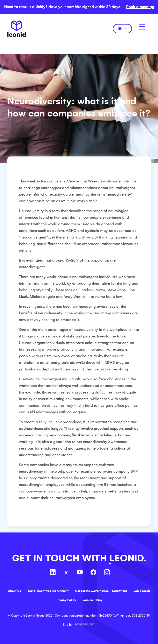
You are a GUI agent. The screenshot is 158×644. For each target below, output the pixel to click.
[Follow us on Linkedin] (53, 573)
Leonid (17, 29)
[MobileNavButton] (142, 27)
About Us (15, 591)
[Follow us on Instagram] (107, 573)
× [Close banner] (152, 7)
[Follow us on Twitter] (66, 573)
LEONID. (128, 558)
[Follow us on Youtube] (80, 573)
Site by (79, 625)
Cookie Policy (93, 600)
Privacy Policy (66, 600)
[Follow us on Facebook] (93, 573)
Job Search (142, 591)
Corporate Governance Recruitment (101, 591)
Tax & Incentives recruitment (48, 591)
